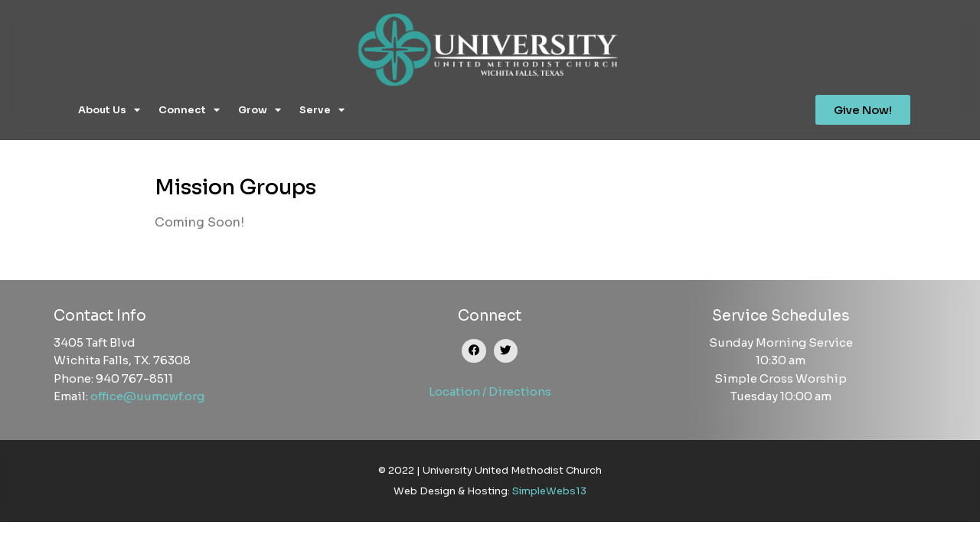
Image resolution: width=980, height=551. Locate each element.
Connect (189, 110)
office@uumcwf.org (147, 396)
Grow (260, 110)
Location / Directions (490, 391)
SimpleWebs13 (549, 491)
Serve (322, 110)
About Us (109, 110)
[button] (474, 351)
